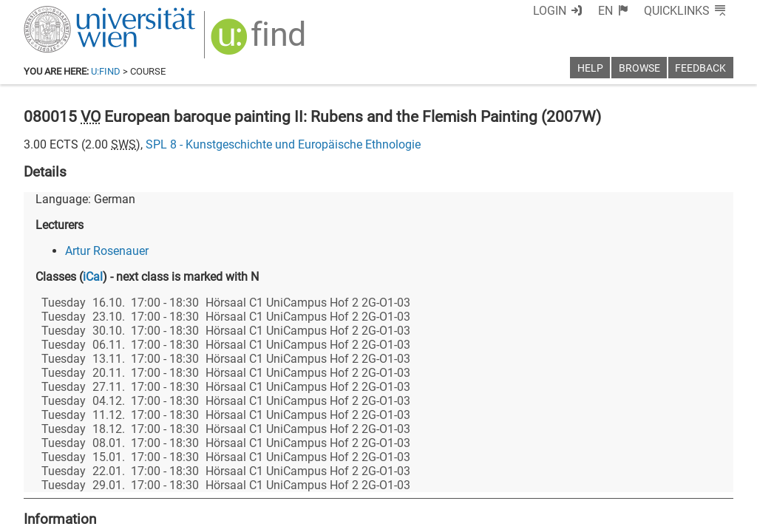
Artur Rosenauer (107, 251)
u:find (106, 71)
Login (550, 11)
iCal (93, 277)
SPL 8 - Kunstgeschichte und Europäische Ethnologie (283, 144)
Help (590, 68)
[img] (260, 42)
